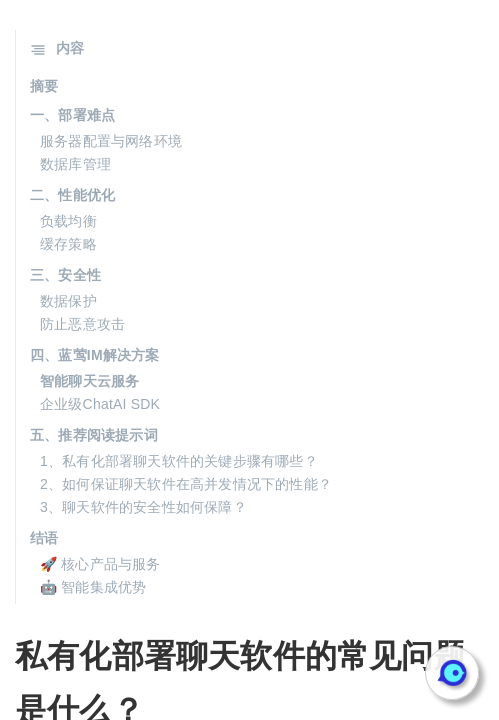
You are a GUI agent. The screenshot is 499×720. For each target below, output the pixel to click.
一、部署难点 (72, 115)
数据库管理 (75, 164)
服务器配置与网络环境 (111, 141)
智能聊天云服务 (89, 381)
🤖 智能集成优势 (93, 587)
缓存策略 (68, 244)
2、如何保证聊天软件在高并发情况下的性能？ (186, 484)
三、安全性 (65, 275)
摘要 (44, 86)
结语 (44, 538)
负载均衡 (68, 221)
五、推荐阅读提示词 (94, 435)
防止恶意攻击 (82, 324)
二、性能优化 (72, 195)
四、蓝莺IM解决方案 (95, 355)
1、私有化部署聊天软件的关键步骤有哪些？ (179, 461)
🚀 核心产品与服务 (100, 564)
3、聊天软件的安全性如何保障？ (143, 507)
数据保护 (68, 301)
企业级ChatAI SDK (100, 404)
